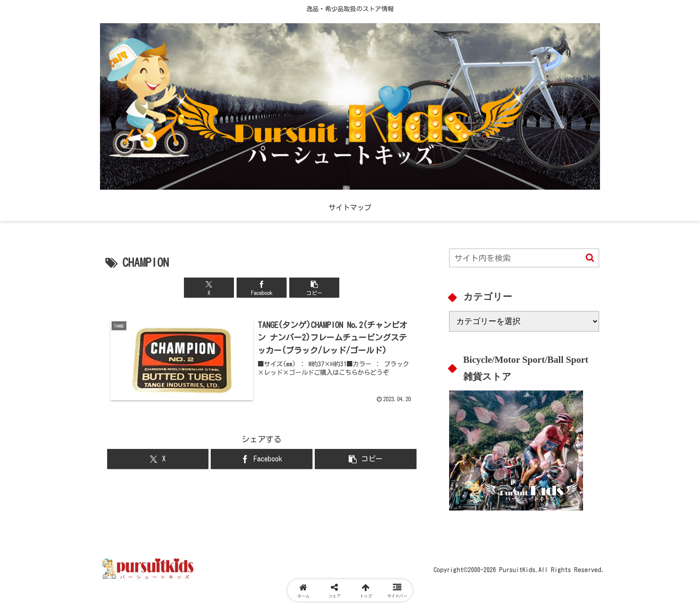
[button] (314, 288)
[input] (524, 258)
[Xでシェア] (209, 288)
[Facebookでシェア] (262, 288)
